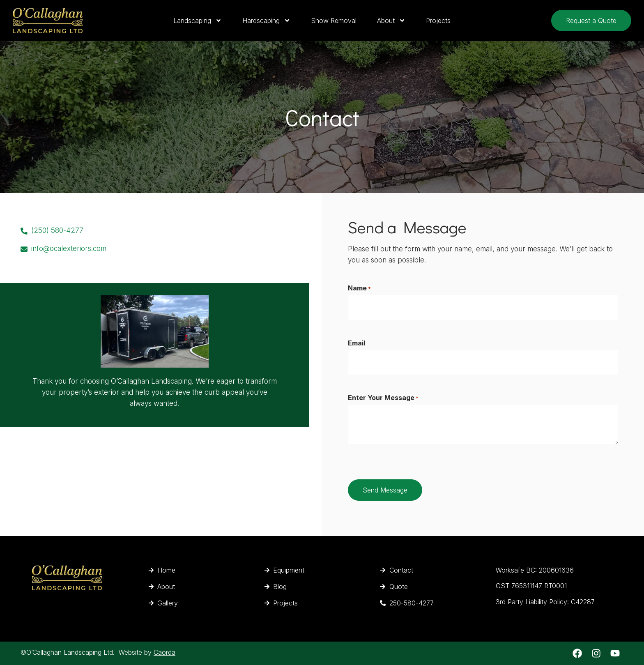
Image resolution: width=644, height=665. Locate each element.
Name (359, 288)
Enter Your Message (383, 397)
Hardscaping (266, 21)
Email (356, 343)
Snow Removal (334, 21)
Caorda (164, 652)
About (391, 21)
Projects (438, 21)
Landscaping (198, 21)
